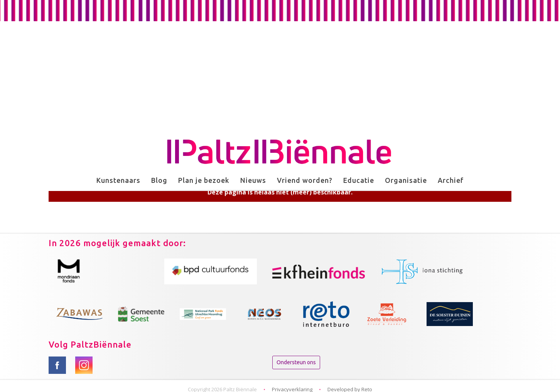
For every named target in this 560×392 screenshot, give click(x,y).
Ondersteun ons (296, 362)
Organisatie (406, 180)
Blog (159, 180)
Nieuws (253, 180)
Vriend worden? (305, 180)
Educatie (359, 180)
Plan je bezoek (204, 180)
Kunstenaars (118, 180)
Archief (451, 180)
